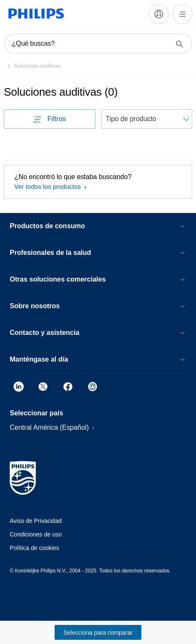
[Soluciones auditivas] (32, 66)
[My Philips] (159, 14)
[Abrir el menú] (182, 14)
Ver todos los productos (48, 187)
